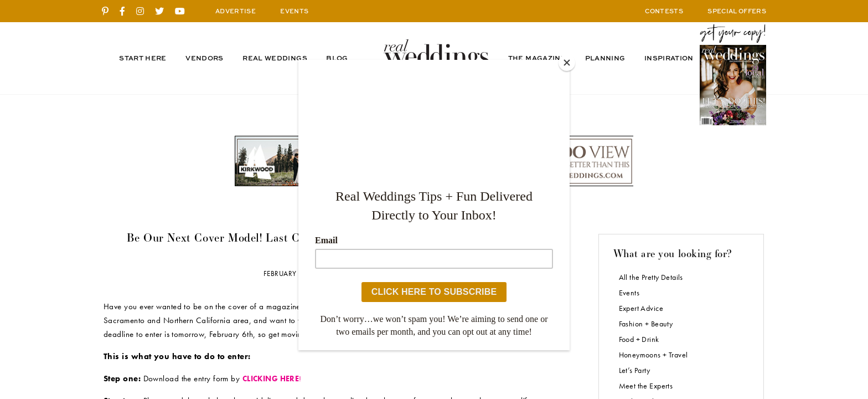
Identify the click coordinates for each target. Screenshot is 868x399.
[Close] (567, 63)
